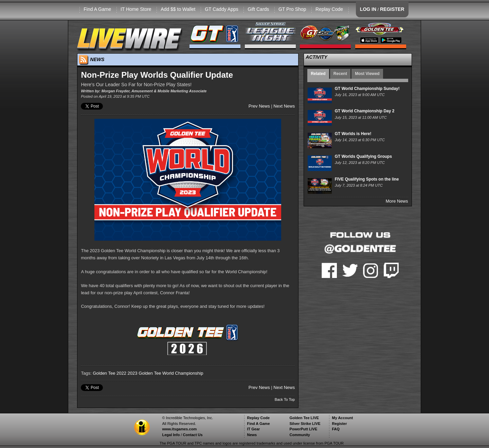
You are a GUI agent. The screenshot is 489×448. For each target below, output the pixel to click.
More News (397, 201)
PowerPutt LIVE (303, 429)
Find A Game (97, 9)
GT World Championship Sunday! (367, 89)
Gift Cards (258, 9)
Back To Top (285, 399)
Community (300, 435)
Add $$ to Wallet (178, 9)
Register (339, 424)
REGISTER (392, 9)
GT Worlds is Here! (353, 134)
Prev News (259, 106)
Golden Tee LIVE (304, 418)
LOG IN (368, 9)
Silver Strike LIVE (305, 424)
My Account (342, 418)
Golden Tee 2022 (110, 373)
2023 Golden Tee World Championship (166, 373)
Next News (284, 106)
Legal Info (171, 435)
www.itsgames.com (179, 429)
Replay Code (329, 9)
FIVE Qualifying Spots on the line (367, 179)
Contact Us (193, 435)
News (252, 435)
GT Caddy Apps (222, 9)
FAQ (336, 429)
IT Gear (253, 429)
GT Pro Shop (292, 9)
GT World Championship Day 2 (365, 111)
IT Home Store (136, 9)
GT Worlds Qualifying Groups (363, 156)
